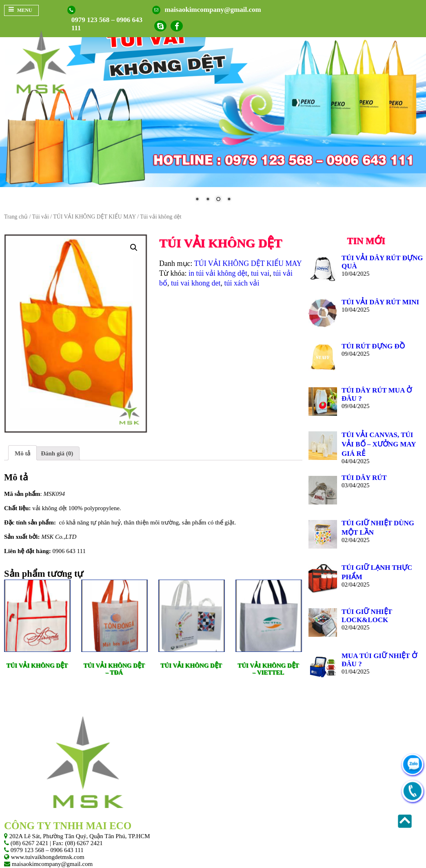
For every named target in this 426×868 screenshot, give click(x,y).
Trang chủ (16, 216)
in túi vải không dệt (218, 273)
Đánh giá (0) (57, 453)
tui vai (260, 273)
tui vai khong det (196, 283)
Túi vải (40, 216)
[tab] (22, 453)
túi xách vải (242, 283)
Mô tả (22, 453)
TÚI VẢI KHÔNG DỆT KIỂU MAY (94, 216)
